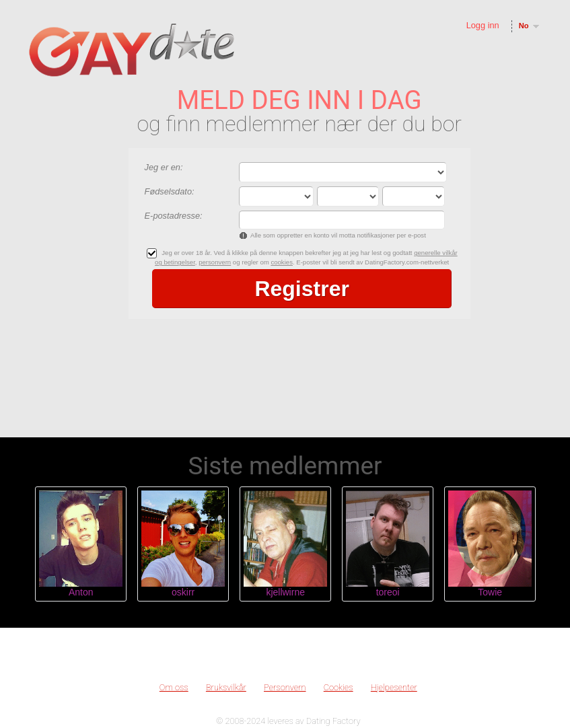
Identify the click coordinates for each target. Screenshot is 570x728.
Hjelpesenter (394, 687)
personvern (215, 262)
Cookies (339, 687)
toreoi (388, 592)
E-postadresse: (174, 216)
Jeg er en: (164, 167)
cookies (282, 262)
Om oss (174, 687)
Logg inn (483, 25)
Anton (81, 592)
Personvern (285, 687)
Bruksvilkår (226, 687)
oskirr (183, 592)
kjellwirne (285, 592)
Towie (490, 592)
